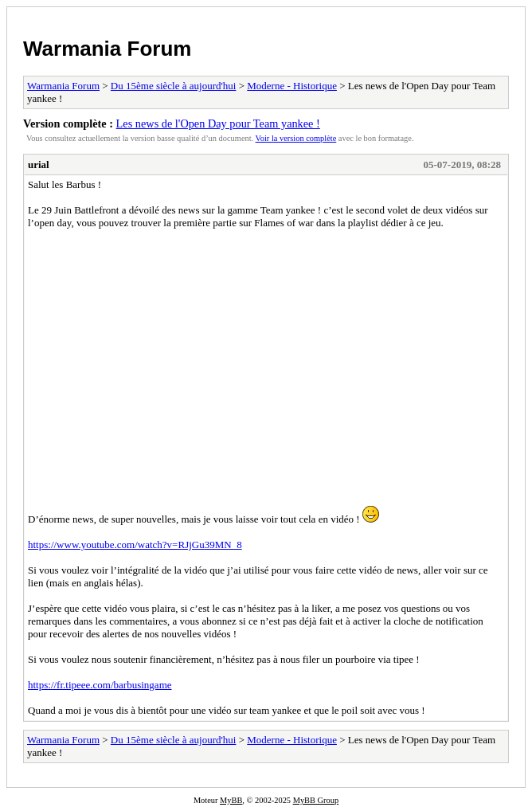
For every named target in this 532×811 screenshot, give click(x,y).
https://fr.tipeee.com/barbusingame (100, 685)
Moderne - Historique (292, 86)
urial (39, 165)
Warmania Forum (107, 49)
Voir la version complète (296, 138)
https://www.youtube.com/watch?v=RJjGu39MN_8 (135, 545)
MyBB (231, 800)
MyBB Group (316, 800)
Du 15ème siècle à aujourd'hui (174, 86)
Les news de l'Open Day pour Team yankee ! (218, 123)
